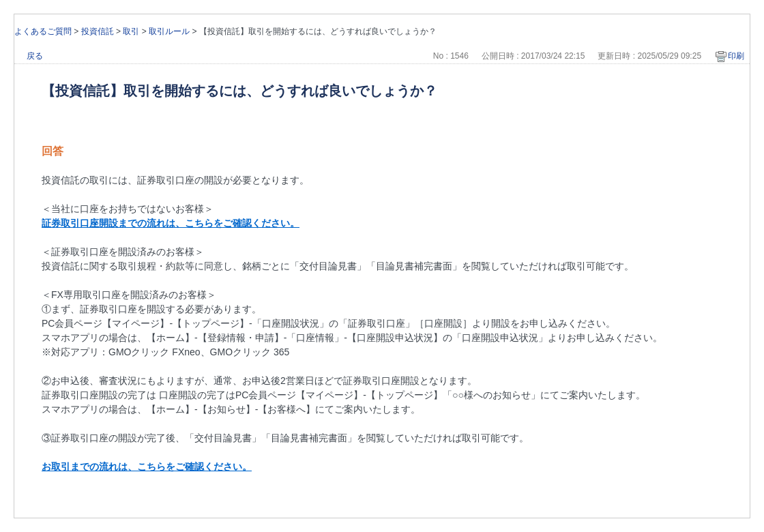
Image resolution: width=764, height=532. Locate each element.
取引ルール (169, 31)
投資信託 (98, 31)
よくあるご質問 (43, 31)
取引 (131, 31)
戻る (35, 56)
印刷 (736, 56)
